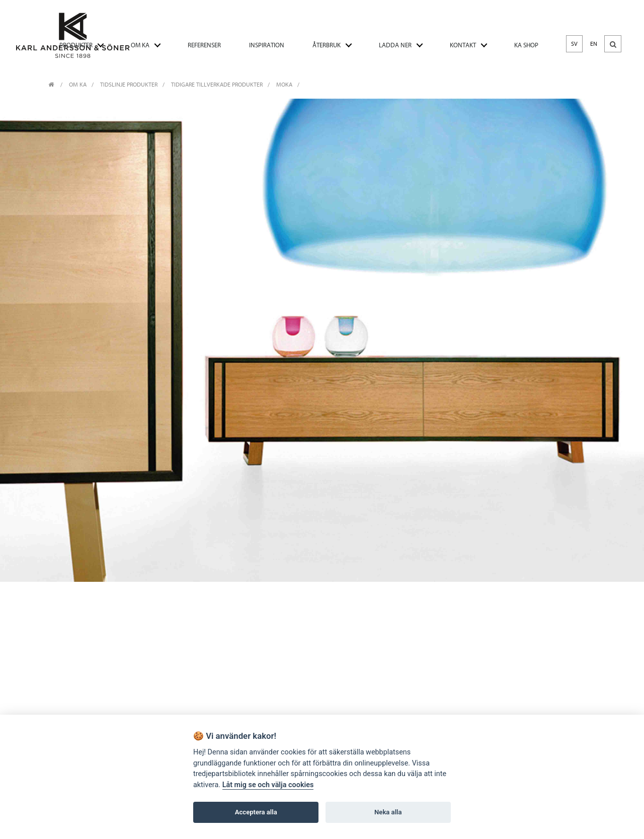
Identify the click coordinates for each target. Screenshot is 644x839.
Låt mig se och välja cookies (268, 785)
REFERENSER (204, 45)
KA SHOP (526, 45)
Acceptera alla (256, 813)
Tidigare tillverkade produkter (217, 85)
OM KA (140, 45)
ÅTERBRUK (327, 45)
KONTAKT (463, 45)
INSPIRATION (267, 45)
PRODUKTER (76, 45)
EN (594, 44)
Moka (284, 85)
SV (574, 44)
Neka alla (388, 813)
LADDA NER (395, 45)
